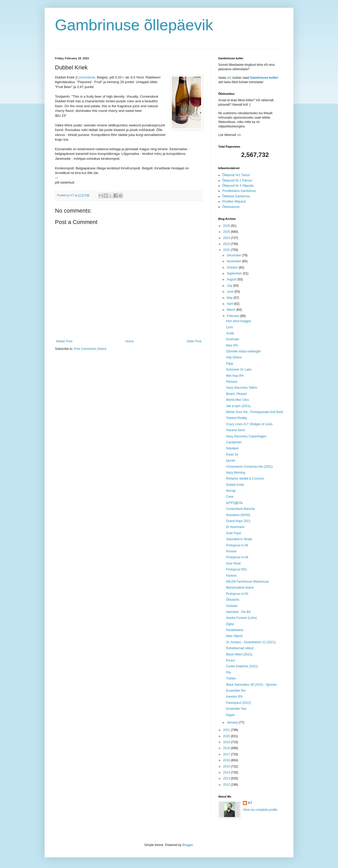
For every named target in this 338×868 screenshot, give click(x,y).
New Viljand (234, 636)
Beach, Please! (237, 394)
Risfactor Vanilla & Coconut (245, 479)
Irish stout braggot (238, 321)
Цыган (231, 460)
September (235, 273)
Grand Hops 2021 (238, 521)
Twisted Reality (237, 418)
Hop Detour (234, 357)
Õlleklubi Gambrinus (236, 196)
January (233, 722)
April (230, 304)
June (231, 292)
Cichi (230, 327)
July (230, 286)
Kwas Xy (232, 454)
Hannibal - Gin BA (238, 612)
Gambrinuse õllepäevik (134, 25)
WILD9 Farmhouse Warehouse (247, 582)
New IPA (232, 345)
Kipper (231, 715)
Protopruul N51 (237, 569)
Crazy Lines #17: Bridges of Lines (249, 424)
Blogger (188, 845)
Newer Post (64, 341)
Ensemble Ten (236, 691)
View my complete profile (260, 810)
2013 (227, 778)
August (232, 279)
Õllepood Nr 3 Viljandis (238, 186)
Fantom (231, 576)
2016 (227, 760)
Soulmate (233, 339)
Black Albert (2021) (239, 654)
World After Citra (237, 400)
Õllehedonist (231, 207)
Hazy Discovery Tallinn (242, 388)
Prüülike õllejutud (234, 201)
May (230, 298)
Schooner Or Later (239, 370)
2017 (227, 754)
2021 (227, 730)
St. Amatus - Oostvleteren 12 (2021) (251, 642)
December (234, 255)
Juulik (230, 333)
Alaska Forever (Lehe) (241, 618)
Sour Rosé (233, 563)
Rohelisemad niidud (240, 648)
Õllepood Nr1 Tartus (236, 175)
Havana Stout (235, 430)
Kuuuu (231, 660)
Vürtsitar (232, 606)
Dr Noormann (235, 527)
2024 (227, 238)
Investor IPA (234, 697)
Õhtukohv (233, 600)
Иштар (231, 491)
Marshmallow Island (240, 588)
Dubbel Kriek (235, 485)
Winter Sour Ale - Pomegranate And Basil (254, 412)
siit (229, 78)
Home (130, 341)
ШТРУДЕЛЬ (234, 503)
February (233, 316)
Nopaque (232, 448)
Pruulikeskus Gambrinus (239, 191)
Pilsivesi (232, 382)
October (233, 267)
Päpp (230, 364)
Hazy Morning (236, 473)
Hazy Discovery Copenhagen (246, 436)
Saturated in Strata (239, 539)
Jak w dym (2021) (238, 406)
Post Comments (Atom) (90, 349)
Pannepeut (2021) (238, 703)
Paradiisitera (235, 630)
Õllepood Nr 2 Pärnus (237, 180)
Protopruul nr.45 (237, 545)
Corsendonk (86, 77)
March (232, 310)
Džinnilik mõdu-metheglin (243, 351)
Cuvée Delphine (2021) (242, 666)
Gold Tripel (234, 533)
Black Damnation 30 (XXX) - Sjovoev (251, 685)
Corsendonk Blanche (240, 509)
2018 (227, 748)
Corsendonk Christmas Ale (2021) (249, 467)
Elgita (230, 624)
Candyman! (234, 442)
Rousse (231, 551)
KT (250, 803)
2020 (227, 736)
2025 (227, 232)
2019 (227, 742)
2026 (227, 226)
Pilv (228, 672)
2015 (227, 766)
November (234, 261)
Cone (230, 497)
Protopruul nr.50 (237, 594)
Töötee (231, 678)
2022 (227, 250)
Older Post (194, 341)
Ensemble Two (236, 709)
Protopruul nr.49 (237, 557)
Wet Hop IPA (235, 376)
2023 (227, 244)
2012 (227, 785)
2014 (227, 772)
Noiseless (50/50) (238, 515)
